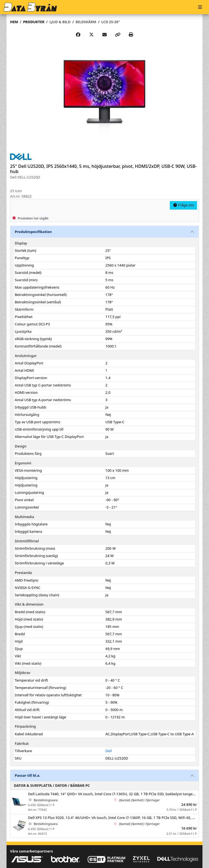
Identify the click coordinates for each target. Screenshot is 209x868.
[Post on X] (91, 35)
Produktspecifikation (33, 232)
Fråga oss (183, 205)
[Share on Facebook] (78, 35)
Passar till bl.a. (27, 775)
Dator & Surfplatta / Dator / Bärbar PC (52, 785)
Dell (109, 751)
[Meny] (200, 7)
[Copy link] (118, 35)
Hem (14, 22)
